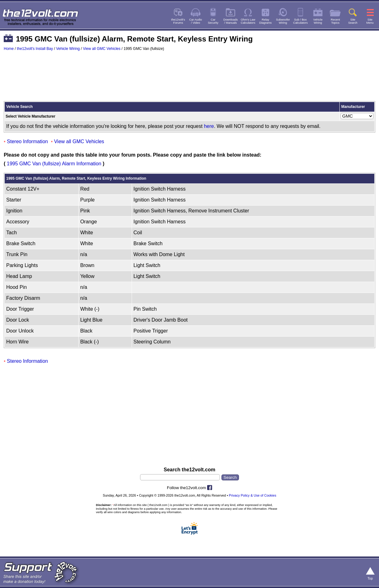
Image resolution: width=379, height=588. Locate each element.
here (209, 126)
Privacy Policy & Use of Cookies (253, 495)
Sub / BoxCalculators (301, 21)
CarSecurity (213, 21)
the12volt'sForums (178, 21)
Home (9, 49)
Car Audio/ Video (196, 21)
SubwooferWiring (283, 21)
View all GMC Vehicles (102, 49)
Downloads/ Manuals (231, 21)
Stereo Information (27, 141)
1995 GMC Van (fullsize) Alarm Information (54, 164)
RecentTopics (335, 21)
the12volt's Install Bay (35, 49)
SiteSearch (353, 21)
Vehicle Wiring (68, 49)
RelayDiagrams (265, 21)
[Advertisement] (189, 79)
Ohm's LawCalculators (248, 21)
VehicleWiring (318, 21)
